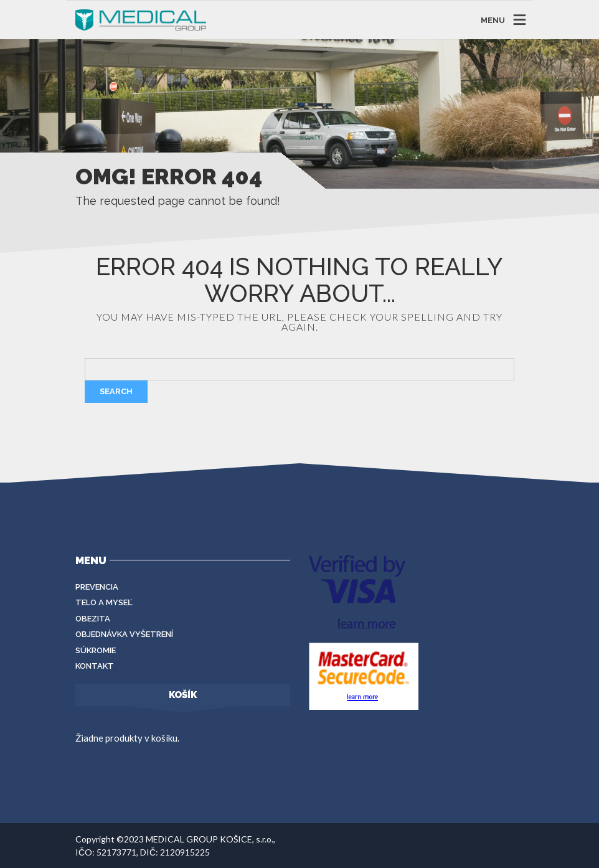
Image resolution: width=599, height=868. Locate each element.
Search (116, 391)
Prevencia (97, 587)
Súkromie (96, 650)
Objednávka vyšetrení (124, 634)
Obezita (93, 619)
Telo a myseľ (104, 602)
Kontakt (95, 666)
